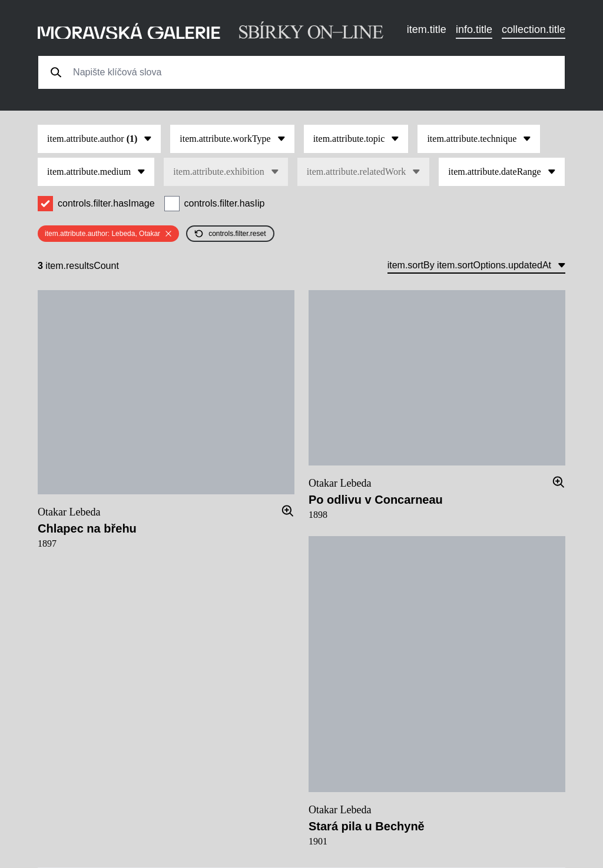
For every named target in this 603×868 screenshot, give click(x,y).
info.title (474, 29)
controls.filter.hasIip (225, 203)
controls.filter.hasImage (106, 203)
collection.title (534, 29)
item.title (427, 29)
